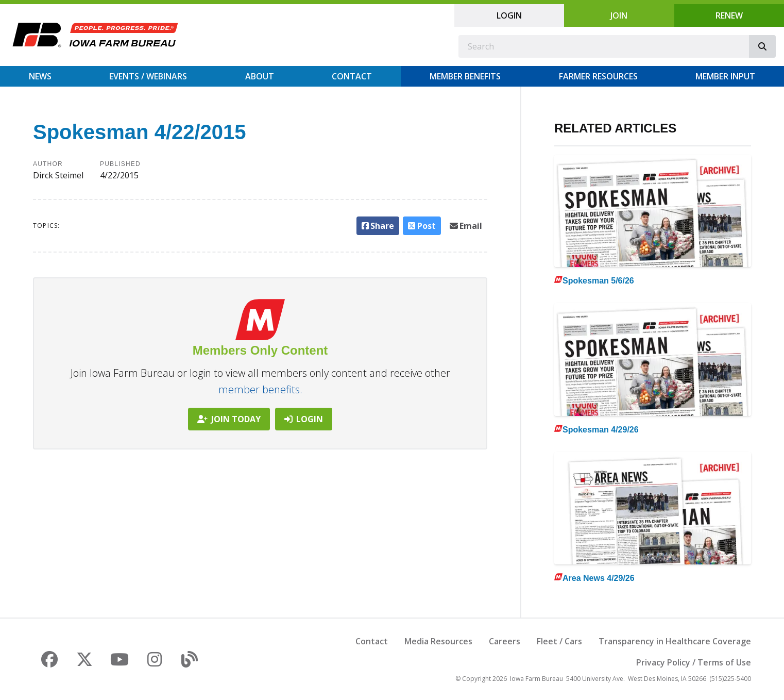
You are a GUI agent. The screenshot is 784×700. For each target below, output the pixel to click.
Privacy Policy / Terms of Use (694, 662)
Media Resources (438, 641)
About (260, 76)
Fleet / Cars (559, 641)
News (40, 76)
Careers (505, 641)
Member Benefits (465, 76)
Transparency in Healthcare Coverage (675, 641)
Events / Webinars (148, 76)
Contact (352, 76)
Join (619, 15)
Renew (729, 15)
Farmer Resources (598, 76)
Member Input (725, 76)
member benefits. (260, 389)
